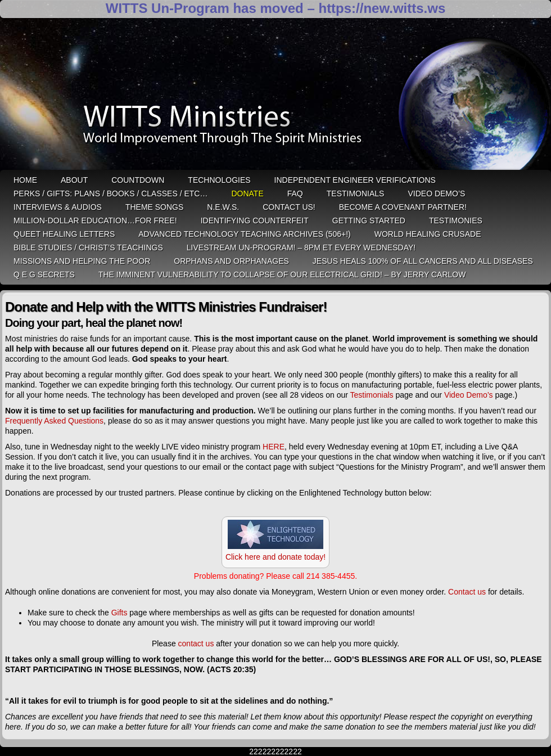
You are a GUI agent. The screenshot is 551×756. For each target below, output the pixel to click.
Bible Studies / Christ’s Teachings (88, 247)
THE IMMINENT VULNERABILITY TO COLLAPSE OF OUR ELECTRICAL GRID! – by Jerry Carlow (282, 274)
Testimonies (456, 220)
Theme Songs (154, 207)
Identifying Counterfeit (255, 220)
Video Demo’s (436, 193)
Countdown (138, 180)
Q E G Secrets (44, 274)
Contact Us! (289, 207)
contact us (196, 643)
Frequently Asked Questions (54, 421)
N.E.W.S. (223, 207)
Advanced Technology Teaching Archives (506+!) (244, 234)
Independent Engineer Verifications (355, 180)
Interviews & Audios (58, 207)
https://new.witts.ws (382, 8)
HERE (274, 447)
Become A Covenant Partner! (403, 207)
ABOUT (74, 180)
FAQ (295, 193)
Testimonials (356, 193)
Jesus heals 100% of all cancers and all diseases (423, 261)
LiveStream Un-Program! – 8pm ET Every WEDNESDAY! (301, 247)
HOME (25, 180)
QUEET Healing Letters (64, 234)
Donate (247, 193)
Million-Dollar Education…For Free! (95, 220)
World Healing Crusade (428, 234)
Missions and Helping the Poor (82, 261)
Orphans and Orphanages (231, 261)
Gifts (119, 613)
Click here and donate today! (275, 557)
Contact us (467, 592)
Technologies (219, 180)
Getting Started (369, 220)
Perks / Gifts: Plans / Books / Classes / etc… (110, 193)
